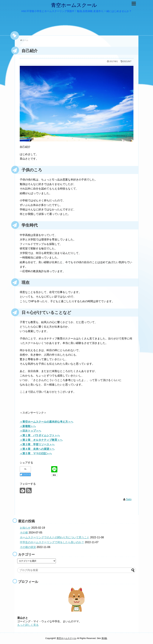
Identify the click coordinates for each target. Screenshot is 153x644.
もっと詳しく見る (28, 625)
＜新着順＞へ (28, 426)
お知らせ (25, 528)
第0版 (104, 638)
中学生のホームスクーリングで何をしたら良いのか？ (52, 542)
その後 (24, 533)
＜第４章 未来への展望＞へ (37, 449)
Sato (129, 499)
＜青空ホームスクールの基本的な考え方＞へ (46, 422)
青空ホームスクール (74, 5)
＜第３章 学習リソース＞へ (37, 444)
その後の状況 (28, 547)
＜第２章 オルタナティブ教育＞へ (41, 440)
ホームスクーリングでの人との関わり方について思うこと (55, 537)
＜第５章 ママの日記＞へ (36, 453)
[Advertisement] (74, 405)
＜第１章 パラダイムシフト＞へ (40, 435)
